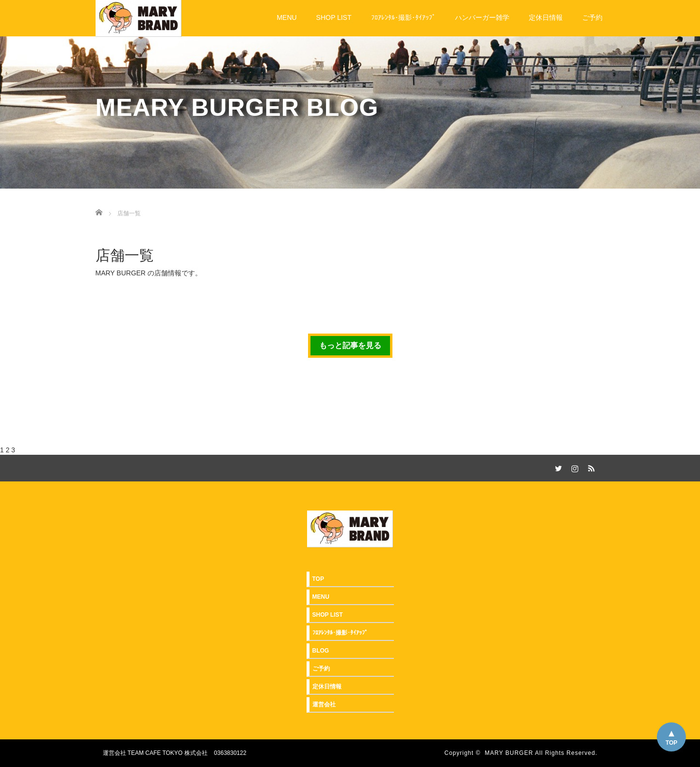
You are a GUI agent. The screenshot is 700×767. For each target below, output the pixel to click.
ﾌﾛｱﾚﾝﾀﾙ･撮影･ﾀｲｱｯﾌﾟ (403, 17)
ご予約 (592, 17)
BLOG (321, 651)
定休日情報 (546, 17)
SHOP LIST (334, 17)
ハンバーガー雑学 (482, 17)
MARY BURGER (509, 753)
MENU (286, 17)
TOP (671, 743)
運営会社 (324, 704)
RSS (590, 467)
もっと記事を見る (350, 345)
